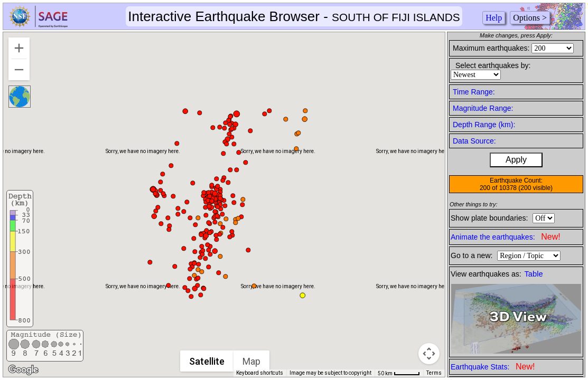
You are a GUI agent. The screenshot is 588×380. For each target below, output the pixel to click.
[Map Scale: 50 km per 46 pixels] (399, 373)
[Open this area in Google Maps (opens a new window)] (23, 370)
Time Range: (474, 92)
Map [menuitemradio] (251, 361)
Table (534, 274)
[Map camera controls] (429, 354)
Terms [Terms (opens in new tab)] (434, 373)
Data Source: (474, 141)
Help (494, 18)
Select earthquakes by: (493, 65)
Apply (516, 160)
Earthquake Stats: (493, 367)
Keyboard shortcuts (260, 373)
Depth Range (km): (484, 125)
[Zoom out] (19, 70)
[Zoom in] (19, 48)
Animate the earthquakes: (506, 237)
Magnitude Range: (483, 108)
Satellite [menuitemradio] (207, 361)
